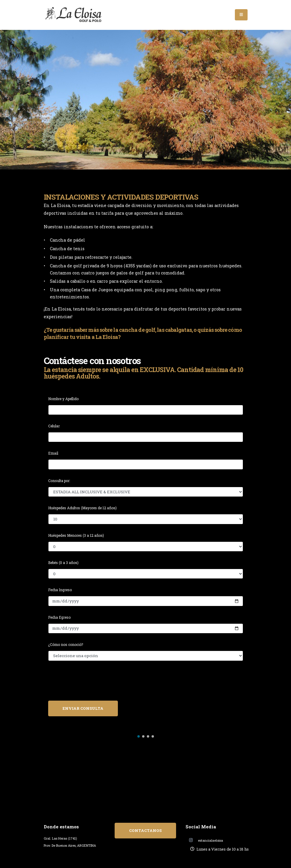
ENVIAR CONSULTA (83, 708)
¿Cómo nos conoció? (66, 644)
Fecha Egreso (59, 617)
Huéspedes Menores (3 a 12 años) (76, 535)
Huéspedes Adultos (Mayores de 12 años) (82, 508)
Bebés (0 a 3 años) (63, 562)
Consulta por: (59, 481)
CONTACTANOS (145, 830)
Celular (54, 426)
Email (53, 453)
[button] (139, 736)
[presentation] (93, 684)
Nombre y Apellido (63, 399)
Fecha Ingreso (60, 590)
